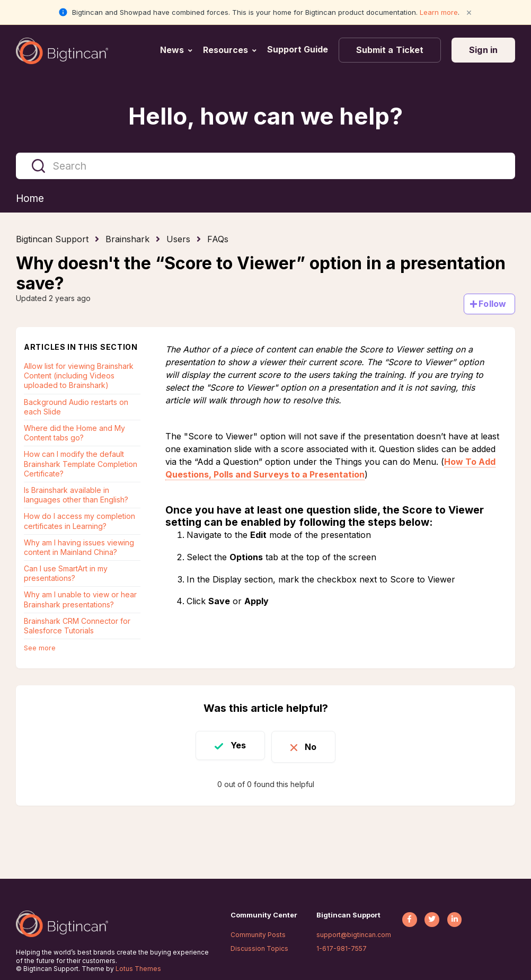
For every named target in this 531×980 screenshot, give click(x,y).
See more (40, 648)
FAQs (218, 240)
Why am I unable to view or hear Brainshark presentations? (80, 600)
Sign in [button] (483, 50)
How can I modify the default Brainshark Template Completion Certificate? (81, 464)
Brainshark (127, 240)
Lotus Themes (138, 969)
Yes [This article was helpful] (234, 746)
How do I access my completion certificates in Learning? (79, 521)
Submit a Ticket (390, 50)
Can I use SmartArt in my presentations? (66, 574)
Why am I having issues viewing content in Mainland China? (79, 548)
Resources (225, 50)
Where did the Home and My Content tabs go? (74, 433)
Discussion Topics (259, 948)
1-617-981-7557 (342, 948)
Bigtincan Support (52, 240)
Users (178, 240)
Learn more (439, 12)
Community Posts (258, 935)
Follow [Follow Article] (492, 304)
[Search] (265, 166)
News (172, 50)
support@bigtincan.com (354, 935)
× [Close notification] (469, 12)
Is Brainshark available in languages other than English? (76, 495)
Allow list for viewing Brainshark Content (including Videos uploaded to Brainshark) (79, 376)
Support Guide (299, 49)
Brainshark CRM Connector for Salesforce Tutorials (77, 626)
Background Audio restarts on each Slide (76, 407)
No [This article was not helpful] (314, 746)
